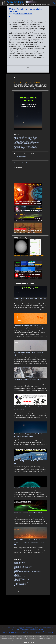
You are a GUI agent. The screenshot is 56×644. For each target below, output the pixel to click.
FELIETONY (15, 630)
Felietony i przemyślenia (20, 569)
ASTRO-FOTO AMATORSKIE (28, 628)
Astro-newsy (17, 564)
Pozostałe (16, 574)
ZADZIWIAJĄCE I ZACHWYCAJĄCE (45, 632)
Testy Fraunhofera (19, 578)
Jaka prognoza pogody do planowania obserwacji (27, 142)
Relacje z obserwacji (19, 577)
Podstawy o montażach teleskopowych (24, 144)
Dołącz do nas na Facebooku (21, 149)
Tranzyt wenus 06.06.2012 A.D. (22, 579)
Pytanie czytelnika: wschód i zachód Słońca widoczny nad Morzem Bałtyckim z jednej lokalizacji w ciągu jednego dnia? (30, 542)
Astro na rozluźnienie (19, 562)
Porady (16, 573)
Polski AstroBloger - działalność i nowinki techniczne (27, 572)
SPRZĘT (42, 631)
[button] (10, 17)
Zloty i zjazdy (17, 586)
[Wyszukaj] (54, 3)
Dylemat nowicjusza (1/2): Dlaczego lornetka (25, 137)
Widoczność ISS (18, 145)
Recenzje (16, 575)
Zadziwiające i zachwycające (21, 582)
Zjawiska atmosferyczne (20, 583)
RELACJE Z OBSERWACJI (33, 631)
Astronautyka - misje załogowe (23, 14)
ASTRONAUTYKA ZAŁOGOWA (45, 627)
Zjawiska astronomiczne (20, 585)
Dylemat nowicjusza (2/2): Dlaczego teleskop (26, 138)
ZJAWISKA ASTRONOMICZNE (26, 632)
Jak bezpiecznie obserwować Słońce (23, 141)
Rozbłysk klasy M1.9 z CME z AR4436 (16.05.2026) (28, 488)
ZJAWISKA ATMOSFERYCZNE (10, 632)
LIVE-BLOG (22, 630)
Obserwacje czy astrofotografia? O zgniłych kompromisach (29, 140)
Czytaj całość (35, 88)
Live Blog (16, 570)
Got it (33, 642)
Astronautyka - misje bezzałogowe (23, 566)
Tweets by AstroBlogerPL (20, 163)
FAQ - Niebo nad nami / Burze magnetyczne (25, 148)
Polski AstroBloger (22, 157)
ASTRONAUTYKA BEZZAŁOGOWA (27, 627)
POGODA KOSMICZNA (32, 630)
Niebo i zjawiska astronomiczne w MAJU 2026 (26, 146)
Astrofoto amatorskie (19, 565)
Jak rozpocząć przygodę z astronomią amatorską (27, 136)
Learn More (26, 642)
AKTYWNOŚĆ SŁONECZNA (9, 627)
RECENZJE (22, 631)
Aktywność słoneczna (20, 561)
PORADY (41, 630)
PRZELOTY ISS (15, 631)
